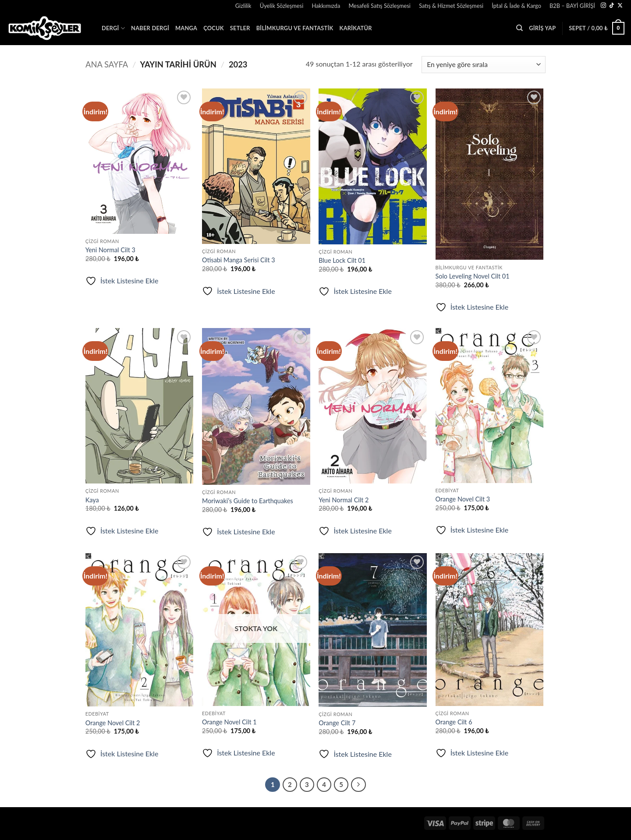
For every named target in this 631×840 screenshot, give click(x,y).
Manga (186, 28)
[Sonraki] (358, 785)
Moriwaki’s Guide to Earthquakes (248, 501)
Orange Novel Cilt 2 (113, 723)
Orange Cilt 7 (337, 723)
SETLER (240, 28)
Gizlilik (243, 6)
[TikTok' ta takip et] (612, 6)
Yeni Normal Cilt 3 (110, 250)
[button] (227, 2)
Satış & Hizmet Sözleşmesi (451, 6)
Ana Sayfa (107, 64)
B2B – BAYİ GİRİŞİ (572, 6)
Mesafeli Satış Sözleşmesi (379, 6)
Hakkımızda (326, 6)
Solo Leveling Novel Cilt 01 (473, 276)
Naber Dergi (150, 28)
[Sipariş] (484, 65)
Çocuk (214, 28)
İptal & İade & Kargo (516, 6)
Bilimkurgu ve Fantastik (295, 28)
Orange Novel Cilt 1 (229, 722)
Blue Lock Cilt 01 (342, 260)
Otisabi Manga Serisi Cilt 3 (239, 260)
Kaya (92, 500)
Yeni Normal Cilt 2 (344, 500)
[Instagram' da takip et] (603, 6)
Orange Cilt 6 (454, 722)
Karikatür (356, 28)
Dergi (113, 28)
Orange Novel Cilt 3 (463, 499)
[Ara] (519, 28)
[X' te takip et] (620, 6)
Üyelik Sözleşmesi (282, 6)
